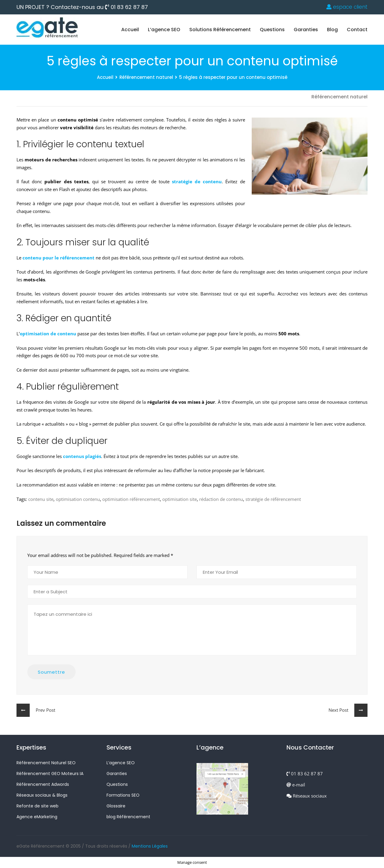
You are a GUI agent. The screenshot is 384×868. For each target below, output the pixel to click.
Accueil (130, 30)
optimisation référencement (131, 499)
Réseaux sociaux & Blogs (42, 795)
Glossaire (116, 806)
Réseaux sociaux (307, 796)
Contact (357, 30)
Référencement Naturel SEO (46, 763)
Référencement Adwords (43, 784)
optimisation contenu (78, 499)
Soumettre (51, 672)
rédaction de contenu (221, 499)
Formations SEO (123, 795)
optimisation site (180, 499)
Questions (272, 30)
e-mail (296, 785)
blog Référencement (128, 817)
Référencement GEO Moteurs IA (50, 774)
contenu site (41, 499)
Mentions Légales (150, 846)
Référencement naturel (146, 77)
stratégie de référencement (273, 499)
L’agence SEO (164, 30)
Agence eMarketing (37, 817)
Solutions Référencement (220, 30)
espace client (347, 7)
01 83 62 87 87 (126, 7)
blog (332, 30)
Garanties (306, 30)
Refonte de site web (37, 806)
